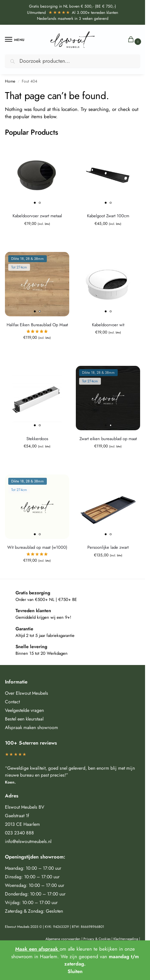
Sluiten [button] (75, 971)
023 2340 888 (19, 833)
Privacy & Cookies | (98, 939)
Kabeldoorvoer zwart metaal (37, 216)
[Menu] (15, 40)
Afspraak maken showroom (31, 727)
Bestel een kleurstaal (24, 719)
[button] (132, 40)
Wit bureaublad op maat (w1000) (37, 547)
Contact (12, 702)
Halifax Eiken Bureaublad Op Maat (37, 325)
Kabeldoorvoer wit (108, 325)
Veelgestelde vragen (24, 710)
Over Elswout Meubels (27, 693)
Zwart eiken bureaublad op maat (108, 439)
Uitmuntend (49, 13)
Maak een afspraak (37, 949)
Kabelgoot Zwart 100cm (108, 216)
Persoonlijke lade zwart (108, 547)
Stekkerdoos (37, 439)
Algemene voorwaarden (63, 939)
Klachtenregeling (126, 939)
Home (10, 81)
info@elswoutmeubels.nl (28, 841)
